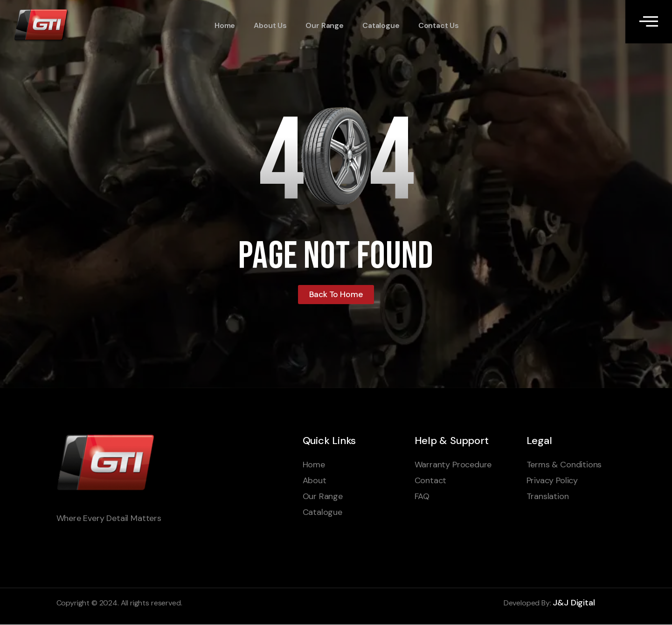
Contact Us (438, 26)
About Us (270, 26)
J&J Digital (574, 603)
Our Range (324, 26)
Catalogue (380, 26)
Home (224, 26)
